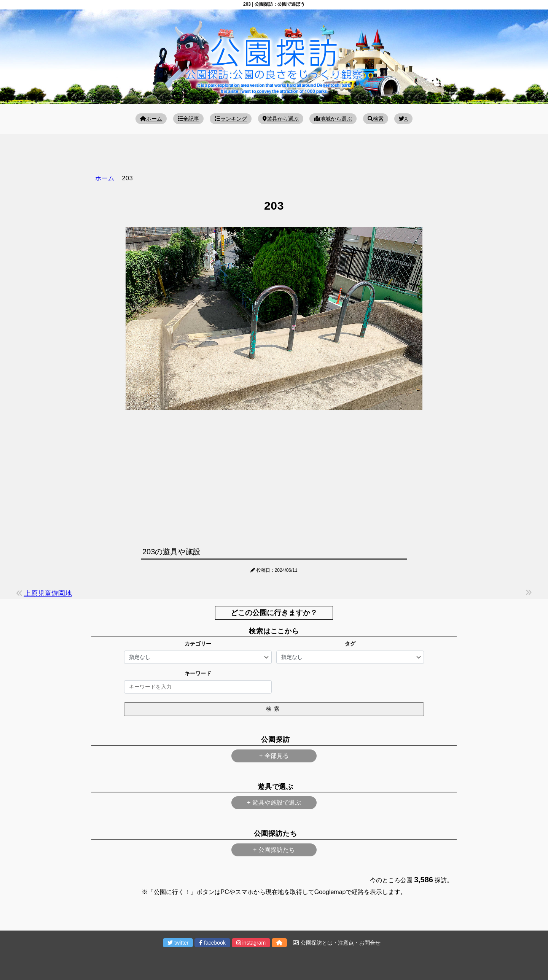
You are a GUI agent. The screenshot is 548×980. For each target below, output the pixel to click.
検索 (376, 119)
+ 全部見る (274, 756)
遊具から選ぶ (281, 119)
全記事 (188, 119)
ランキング (231, 119)
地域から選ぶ (333, 119)
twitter (178, 943)
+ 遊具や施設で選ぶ (274, 803)
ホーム (151, 119)
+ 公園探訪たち (274, 850)
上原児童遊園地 (48, 593)
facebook (212, 943)
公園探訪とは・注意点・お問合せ (337, 943)
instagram (251, 943)
